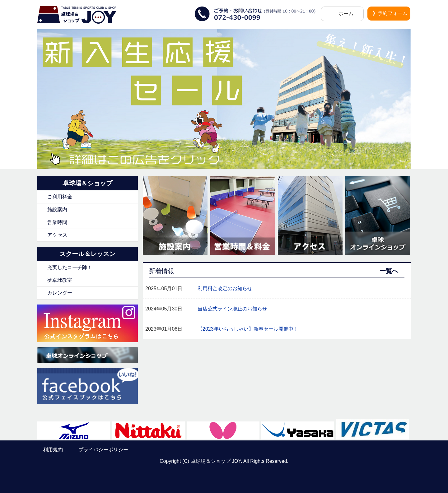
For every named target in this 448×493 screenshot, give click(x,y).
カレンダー (60, 293)
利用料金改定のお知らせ (225, 288)
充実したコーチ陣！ (70, 267)
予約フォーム (393, 13)
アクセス (57, 235)
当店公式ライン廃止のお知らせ (232, 309)
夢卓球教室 (60, 280)
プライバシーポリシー (103, 450)
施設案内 (57, 209)
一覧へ (389, 271)
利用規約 (53, 450)
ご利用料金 (60, 197)
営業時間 (57, 222)
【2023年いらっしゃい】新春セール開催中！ (248, 329)
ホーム (346, 14)
